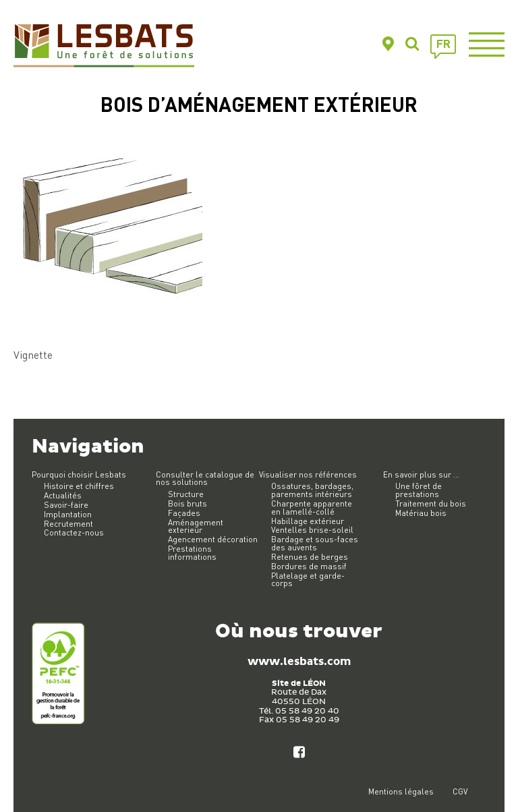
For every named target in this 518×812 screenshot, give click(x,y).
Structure (186, 494)
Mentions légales (401, 791)
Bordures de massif (309, 566)
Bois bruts (188, 503)
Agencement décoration (213, 539)
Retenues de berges (310, 557)
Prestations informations (192, 553)
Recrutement (68, 524)
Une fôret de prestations (419, 490)
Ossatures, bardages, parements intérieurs (312, 490)
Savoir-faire (66, 505)
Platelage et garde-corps (308, 580)
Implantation (68, 514)
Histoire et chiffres (79, 486)
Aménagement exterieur (196, 526)
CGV (460, 791)
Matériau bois (421, 513)
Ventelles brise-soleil (312, 530)
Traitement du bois (431, 503)
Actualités (63, 495)
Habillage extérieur (308, 521)
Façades (184, 513)
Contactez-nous (74, 532)
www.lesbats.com (299, 662)
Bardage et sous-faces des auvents (315, 543)
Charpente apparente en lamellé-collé (312, 507)
